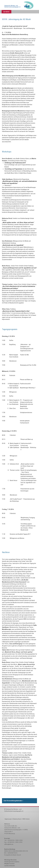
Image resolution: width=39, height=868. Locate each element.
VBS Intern (26, 819)
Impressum (8, 819)
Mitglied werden (9, 864)
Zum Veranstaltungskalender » (13, 801)
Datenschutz (17, 819)
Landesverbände (10, 866)
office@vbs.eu (9, 844)
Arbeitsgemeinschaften (12, 862)
